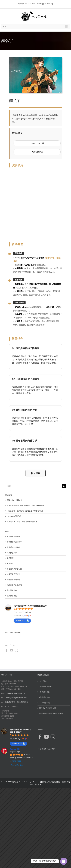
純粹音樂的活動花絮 (14, 585)
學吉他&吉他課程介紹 (47, 708)
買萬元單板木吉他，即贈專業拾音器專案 (22, 522)
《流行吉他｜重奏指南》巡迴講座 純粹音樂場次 (25, 511)
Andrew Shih (16, 749)
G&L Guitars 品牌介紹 (15, 500)
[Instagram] (16, 650)
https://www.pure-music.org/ (16, 698)
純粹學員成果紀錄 (14, 574)
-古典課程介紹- (45, 697)
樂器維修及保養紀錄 (14, 569)
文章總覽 (10, 558)
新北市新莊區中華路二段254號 (17, 702)
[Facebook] (7, 650)
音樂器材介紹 (12, 590)
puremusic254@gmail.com (16, 693)
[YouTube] (12, 650)
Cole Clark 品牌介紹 (14, 516)
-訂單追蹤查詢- (45, 703)
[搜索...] (34, 486)
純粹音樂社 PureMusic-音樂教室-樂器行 (30, 606)
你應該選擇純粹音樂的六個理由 (51, 713)
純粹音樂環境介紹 (14, 580)
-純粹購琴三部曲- (46, 687)
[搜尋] (64, 486)
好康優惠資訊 (12, 553)
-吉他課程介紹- (45, 692)
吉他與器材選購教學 (14, 542)
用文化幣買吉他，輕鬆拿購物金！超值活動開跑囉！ (26, 505)
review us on (22, 620)
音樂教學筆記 (12, 596)
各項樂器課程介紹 (14, 537)
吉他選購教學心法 (14, 547)
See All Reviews (17, 765)
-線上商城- (43, 681)
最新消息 (10, 563)
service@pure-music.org (45, 4)
